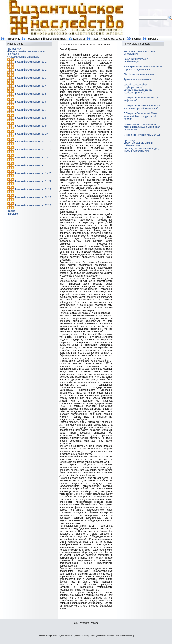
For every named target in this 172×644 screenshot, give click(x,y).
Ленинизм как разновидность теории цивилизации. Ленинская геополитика (142, 127)
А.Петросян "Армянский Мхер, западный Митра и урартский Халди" (141, 116)
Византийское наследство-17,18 (33, 166)
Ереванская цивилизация (138, 79)
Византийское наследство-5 (31, 94)
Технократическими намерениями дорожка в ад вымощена (143, 68)
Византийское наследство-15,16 (33, 158)
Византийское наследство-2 (31, 70)
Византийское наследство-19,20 (33, 174)
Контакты (79, 39)
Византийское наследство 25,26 (33, 198)
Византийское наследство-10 (31, 134)
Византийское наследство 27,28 (33, 206)
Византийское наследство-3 (31, 78)
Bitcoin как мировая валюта (139, 74)
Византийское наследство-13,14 (33, 150)
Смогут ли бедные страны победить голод (138, 144)
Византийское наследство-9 (31, 126)
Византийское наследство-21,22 (33, 182)
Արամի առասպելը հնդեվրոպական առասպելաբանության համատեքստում (138, 89)
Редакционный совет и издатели (46, 39)
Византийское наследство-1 (31, 62)
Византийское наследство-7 (31, 110)
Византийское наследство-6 (31, 102)
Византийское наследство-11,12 (33, 142)
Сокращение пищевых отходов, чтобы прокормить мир (141, 150)
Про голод (129, 140)
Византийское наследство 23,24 (33, 190)
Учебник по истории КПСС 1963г (142, 135)
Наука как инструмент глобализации (136, 60)
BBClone (153, 39)
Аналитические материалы (108, 39)
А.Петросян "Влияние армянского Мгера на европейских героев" (142, 107)
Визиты (136, 39)
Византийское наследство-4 (31, 86)
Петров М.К (13, 39)
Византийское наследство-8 (31, 118)
